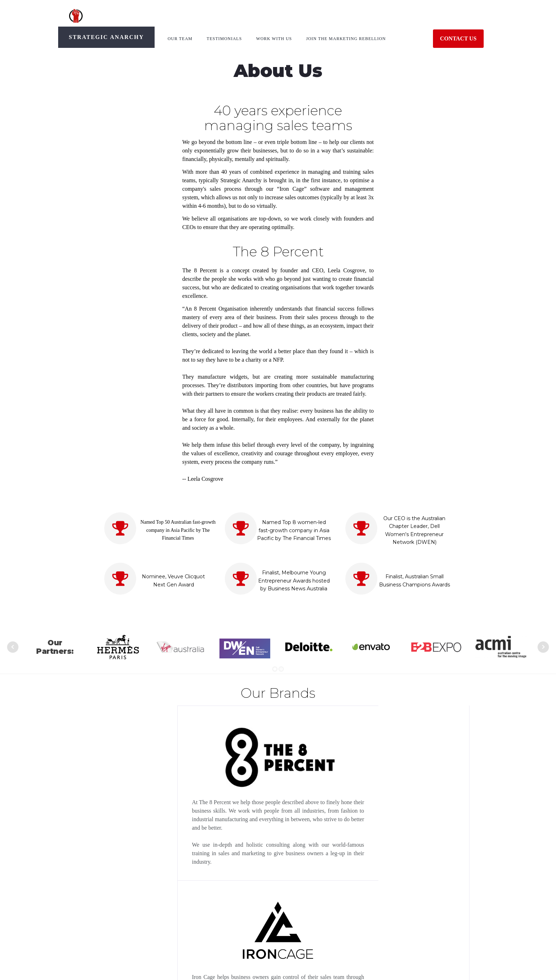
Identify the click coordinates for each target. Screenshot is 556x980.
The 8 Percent (107, 919)
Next (543, 647)
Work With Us (274, 39)
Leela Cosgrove (109, 931)
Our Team (180, 39)
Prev (13, 647)
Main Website (395, 931)
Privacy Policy (396, 919)
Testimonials (224, 39)
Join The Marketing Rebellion (346, 39)
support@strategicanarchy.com (220, 919)
